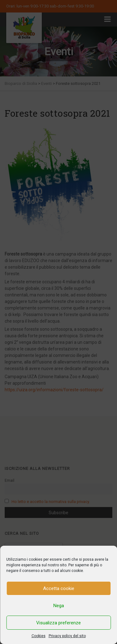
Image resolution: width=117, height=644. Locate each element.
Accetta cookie (59, 588)
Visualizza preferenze (58, 623)
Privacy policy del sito (67, 636)
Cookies (39, 636)
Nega (59, 606)
